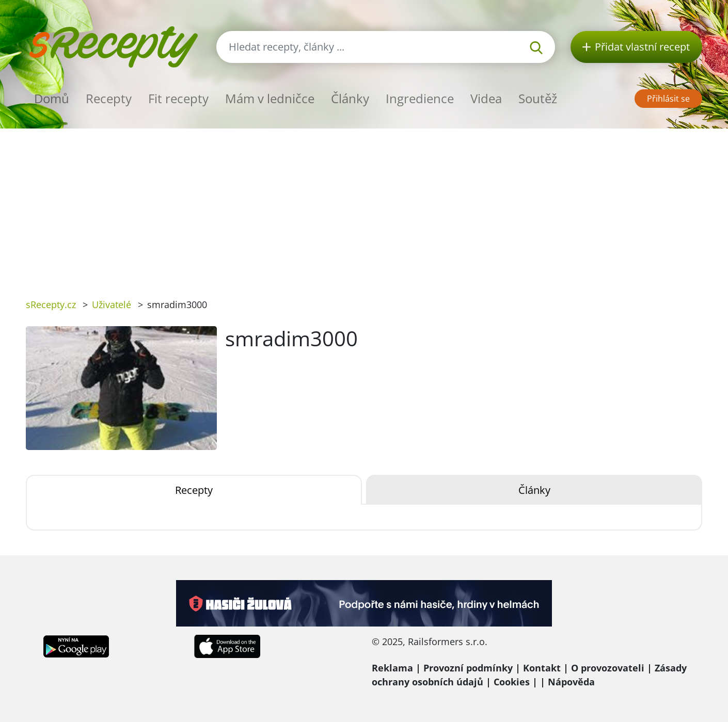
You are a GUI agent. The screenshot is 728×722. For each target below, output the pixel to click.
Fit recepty (178, 98)
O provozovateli (608, 668)
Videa (486, 98)
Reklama (392, 668)
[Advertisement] (364, 206)
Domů (52, 98)
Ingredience (420, 98)
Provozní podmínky (468, 668)
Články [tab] (534, 490)
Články (350, 98)
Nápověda (571, 682)
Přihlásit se (668, 99)
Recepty (109, 98)
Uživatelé (112, 304)
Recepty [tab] (194, 490)
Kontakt (542, 668)
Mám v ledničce (270, 98)
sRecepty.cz (51, 304)
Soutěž (538, 98)
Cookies (512, 682)
